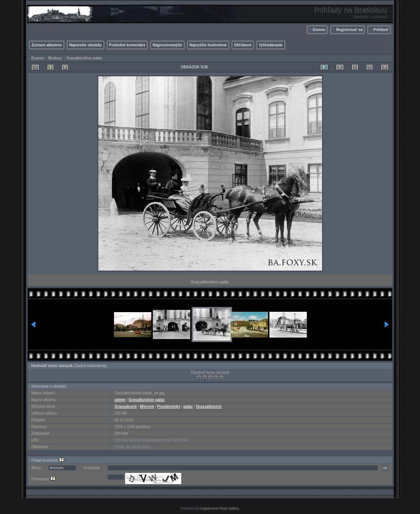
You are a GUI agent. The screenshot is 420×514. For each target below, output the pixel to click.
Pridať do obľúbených (132, 447)
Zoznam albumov (47, 45)
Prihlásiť (381, 30)
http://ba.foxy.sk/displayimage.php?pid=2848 (151, 440)
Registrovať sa (349, 30)
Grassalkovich (209, 407)
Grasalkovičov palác (84, 58)
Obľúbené (243, 45)
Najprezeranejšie (167, 45)
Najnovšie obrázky (86, 45)
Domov (319, 30)
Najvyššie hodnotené (208, 45)
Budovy (55, 58)
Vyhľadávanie (271, 45)
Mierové (147, 407)
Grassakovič (126, 407)
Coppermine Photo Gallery (219, 508)
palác (188, 407)
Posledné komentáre (127, 45)
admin (120, 400)
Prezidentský (169, 407)
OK (385, 468)
